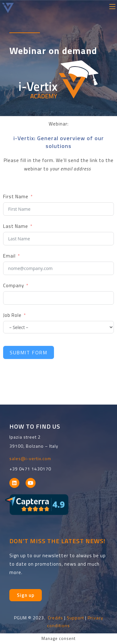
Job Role (12, 315)
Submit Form (29, 352)
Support (75, 618)
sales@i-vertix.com (30, 458)
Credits (55, 618)
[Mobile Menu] (112, 6)
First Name (16, 197)
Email (9, 256)
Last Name (16, 226)
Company (14, 285)
